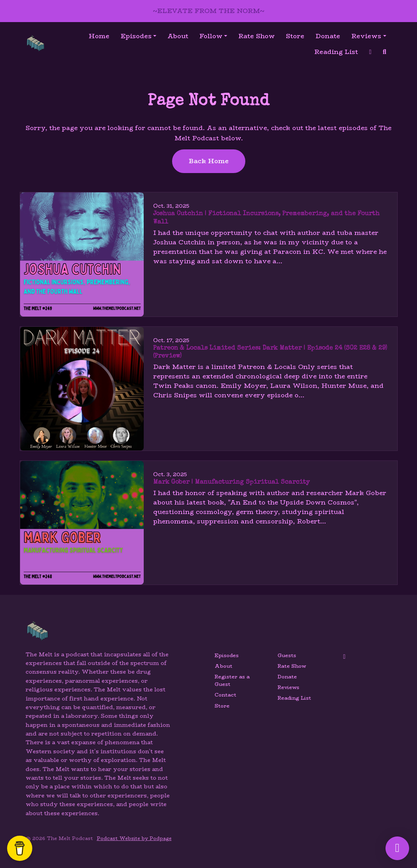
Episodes (136, 36)
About (178, 36)
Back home (209, 161)
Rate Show (257, 36)
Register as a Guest (232, 680)
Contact (225, 695)
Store (295, 36)
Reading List (336, 52)
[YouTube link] (371, 52)
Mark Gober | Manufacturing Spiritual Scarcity (231, 482)
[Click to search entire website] (385, 52)
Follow (211, 36)
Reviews (366, 36)
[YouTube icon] (345, 657)
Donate (328, 36)
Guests (287, 655)
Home (99, 36)
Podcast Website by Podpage (134, 838)
